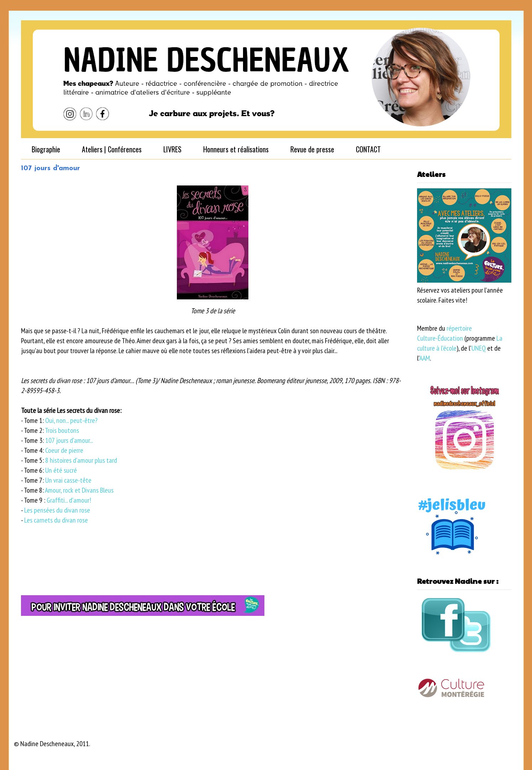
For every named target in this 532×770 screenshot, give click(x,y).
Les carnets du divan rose (56, 520)
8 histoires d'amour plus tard (81, 460)
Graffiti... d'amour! (70, 500)
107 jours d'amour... (69, 440)
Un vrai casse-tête (68, 480)
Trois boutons (62, 430)
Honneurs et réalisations (236, 149)
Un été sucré (61, 470)
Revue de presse (312, 149)
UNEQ (479, 348)
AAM (425, 358)
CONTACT (368, 149)
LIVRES (172, 149)
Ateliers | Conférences (112, 149)
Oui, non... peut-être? (71, 420)
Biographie (46, 149)
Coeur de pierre (64, 450)
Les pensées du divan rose (57, 510)
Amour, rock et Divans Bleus (79, 490)
